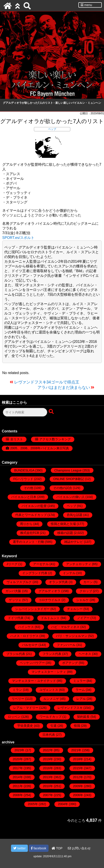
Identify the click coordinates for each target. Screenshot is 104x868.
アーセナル (41, 564)
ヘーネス (85, 654)
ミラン (17, 690)
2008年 (18, 795)
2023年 (19, 750)
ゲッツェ (15, 600)
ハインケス (26, 627)
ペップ (52, 129)
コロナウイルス (50, 600)
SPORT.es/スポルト (18, 238)
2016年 (48, 768)
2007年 (48, 795)
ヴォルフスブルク (19, 582)
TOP (57, 848)
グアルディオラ (49, 591)
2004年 (63, 804)
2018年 (78, 759)
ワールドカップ (51, 717)
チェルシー (75, 609)
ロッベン (14, 717)
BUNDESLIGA (24, 470)
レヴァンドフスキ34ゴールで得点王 (47, 382)
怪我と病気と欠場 (63, 524)
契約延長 (83, 717)
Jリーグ (12, 564)
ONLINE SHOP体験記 (69, 479)
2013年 (48, 777)
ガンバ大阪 (13, 591)
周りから (26, 524)
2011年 (18, 786)
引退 (53, 726)
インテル (69, 573)
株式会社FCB (30, 533)
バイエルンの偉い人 (71, 497)
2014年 (18, 777)
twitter (19, 848)
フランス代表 (52, 654)
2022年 (48, 750)
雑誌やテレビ (74, 542)
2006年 (78, 795)
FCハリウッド (23, 479)
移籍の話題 (65, 533)
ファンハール (66, 645)
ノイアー (83, 618)
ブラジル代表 (16, 654)
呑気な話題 (75, 515)
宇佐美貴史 (25, 726)
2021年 (76, 750)
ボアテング (70, 663)
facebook (39, 848)
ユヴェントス (49, 690)
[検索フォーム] (25, 412)
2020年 (18, 759)
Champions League (68, 470)
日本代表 (49, 735)
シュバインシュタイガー (32, 609)
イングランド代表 (35, 573)
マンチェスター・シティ (49, 672)
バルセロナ (30, 645)
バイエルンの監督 (34, 506)
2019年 (48, 759)
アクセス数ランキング (55, 439)
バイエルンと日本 (24, 497)
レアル (81, 699)
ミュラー (80, 681)
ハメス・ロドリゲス (24, 636)
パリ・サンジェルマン (72, 636)
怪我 (77, 726)
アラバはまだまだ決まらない (64, 388)
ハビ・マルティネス (65, 627)
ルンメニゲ (51, 699)
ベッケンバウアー (32, 663)
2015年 (78, 768)
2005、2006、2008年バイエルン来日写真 (40, 448)
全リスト (17, 439)
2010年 (48, 786)
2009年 (78, 786)
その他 (29, 488)
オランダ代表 (58, 582)
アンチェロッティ (79, 564)
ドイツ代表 (16, 618)
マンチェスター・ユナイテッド (34, 681)
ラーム (80, 690)
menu (86, 5)
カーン (88, 582)
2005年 (33, 804)
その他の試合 (63, 488)
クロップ (86, 591)
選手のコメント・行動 (29, 542)
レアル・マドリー (26, 708)
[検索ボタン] (52, 412)
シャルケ (82, 600)
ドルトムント (50, 618)
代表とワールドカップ (31, 515)
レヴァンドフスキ (70, 708)
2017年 (18, 768)
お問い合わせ (79, 848)
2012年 (78, 777)
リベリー (18, 699)
